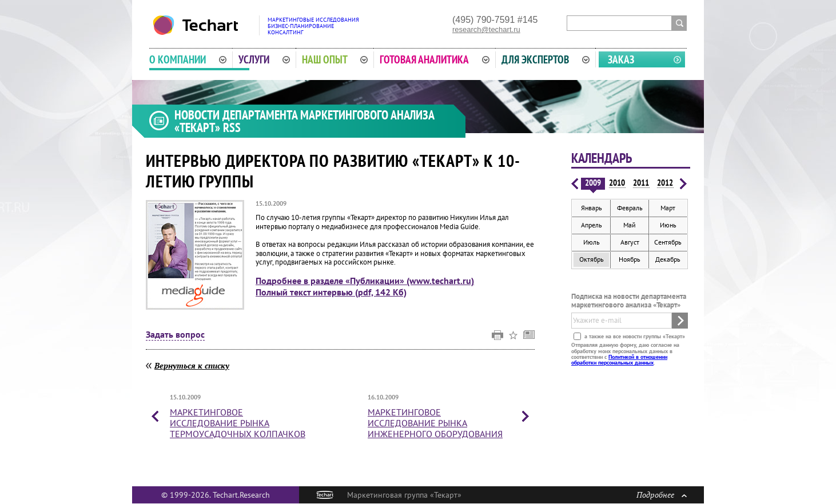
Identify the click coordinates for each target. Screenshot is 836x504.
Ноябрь (630, 259)
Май (630, 225)
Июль (592, 242)
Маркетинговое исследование (238, 423)
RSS (232, 127)
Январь (592, 208)
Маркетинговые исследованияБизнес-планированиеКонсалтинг (313, 26)
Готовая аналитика (435, 59)
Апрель (592, 225)
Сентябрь (668, 242)
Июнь (668, 225)
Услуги (264, 59)
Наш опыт (335, 59)
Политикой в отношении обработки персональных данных (619, 360)
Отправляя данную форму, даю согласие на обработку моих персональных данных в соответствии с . (625, 354)
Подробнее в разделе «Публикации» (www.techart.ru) (365, 281)
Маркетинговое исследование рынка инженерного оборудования (435, 423)
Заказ (621, 59)
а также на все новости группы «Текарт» (634, 336)
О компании (188, 59)
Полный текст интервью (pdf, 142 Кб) (331, 292)
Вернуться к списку (192, 365)
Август (630, 242)
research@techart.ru (486, 29)
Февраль (630, 208)
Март (668, 208)
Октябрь (592, 259)
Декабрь (668, 259)
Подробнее (662, 495)
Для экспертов (546, 59)
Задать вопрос (175, 335)
